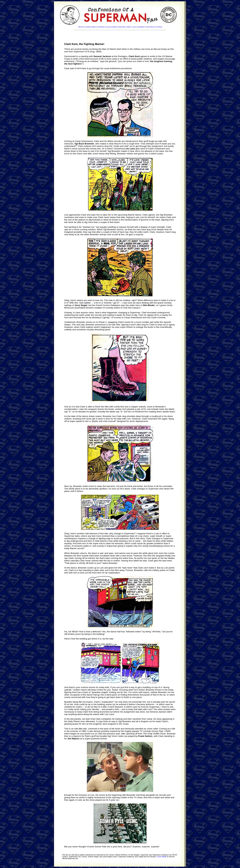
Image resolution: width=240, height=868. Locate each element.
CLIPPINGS (101, 27)
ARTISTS (81, 27)
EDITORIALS (151, 27)
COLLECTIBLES (111, 27)
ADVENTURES (90, 27)
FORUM (159, 27)
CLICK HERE (162, 857)
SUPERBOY (141, 27)
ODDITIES (122, 27)
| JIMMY (129, 27)
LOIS (134, 27)
